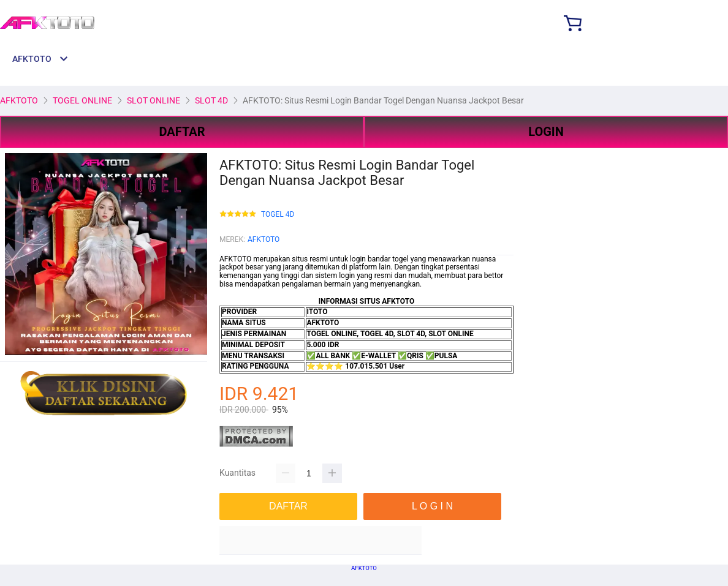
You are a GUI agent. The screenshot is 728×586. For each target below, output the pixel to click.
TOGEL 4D (278, 215)
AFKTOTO (264, 239)
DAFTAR (182, 132)
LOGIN (546, 132)
